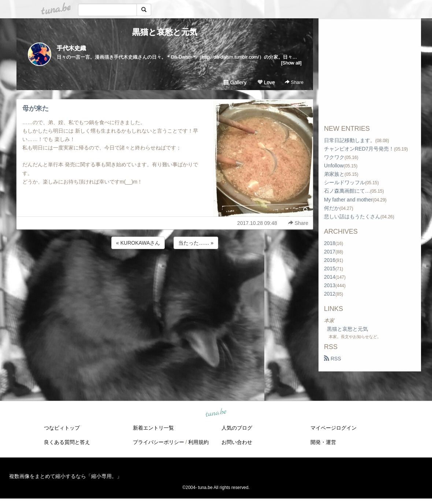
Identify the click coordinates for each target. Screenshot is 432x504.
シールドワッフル (345, 182)
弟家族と (334, 174)
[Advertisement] (165, 270)
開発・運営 (323, 442)
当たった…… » (196, 243)
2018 (330, 243)
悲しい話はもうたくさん (352, 216)
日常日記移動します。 (350, 140)
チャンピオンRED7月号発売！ (359, 149)
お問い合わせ (237, 442)
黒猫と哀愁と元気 (165, 32)
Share (294, 82)
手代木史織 (71, 48)
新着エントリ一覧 (153, 428)
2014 (330, 277)
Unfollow (334, 166)
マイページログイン (334, 428)
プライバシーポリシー (159, 442)
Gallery (235, 82)
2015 (330, 268)
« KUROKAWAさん (138, 243)
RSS (333, 359)
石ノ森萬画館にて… (347, 191)
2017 (330, 252)
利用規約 (198, 442)
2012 (330, 294)
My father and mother (348, 200)
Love (266, 82)
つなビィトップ (62, 428)
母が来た (36, 108)
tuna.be (216, 413)
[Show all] (291, 63)
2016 (330, 260)
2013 (330, 285)
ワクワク (334, 157)
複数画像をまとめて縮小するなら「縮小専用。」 (66, 476)
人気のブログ (237, 428)
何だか (332, 208)
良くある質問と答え (67, 442)
